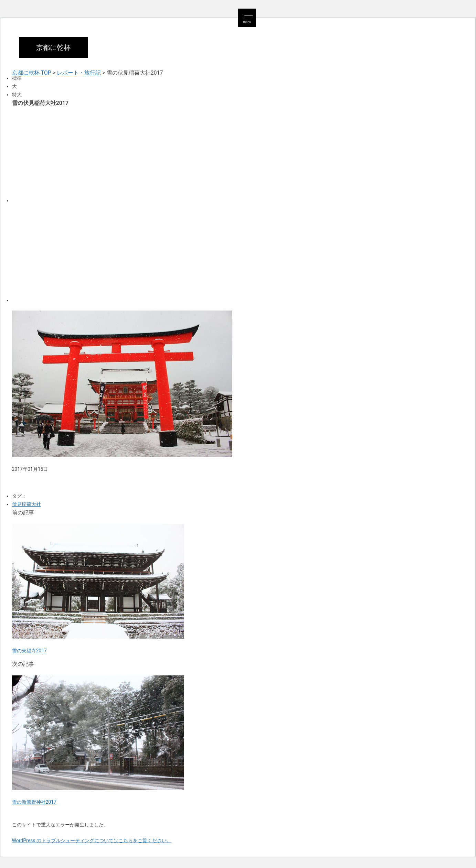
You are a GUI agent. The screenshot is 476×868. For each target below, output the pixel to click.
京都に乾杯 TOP (32, 73)
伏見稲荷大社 (27, 504)
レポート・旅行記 (79, 73)
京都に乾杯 (53, 47)
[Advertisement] (219, 154)
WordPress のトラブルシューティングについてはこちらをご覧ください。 (92, 840)
